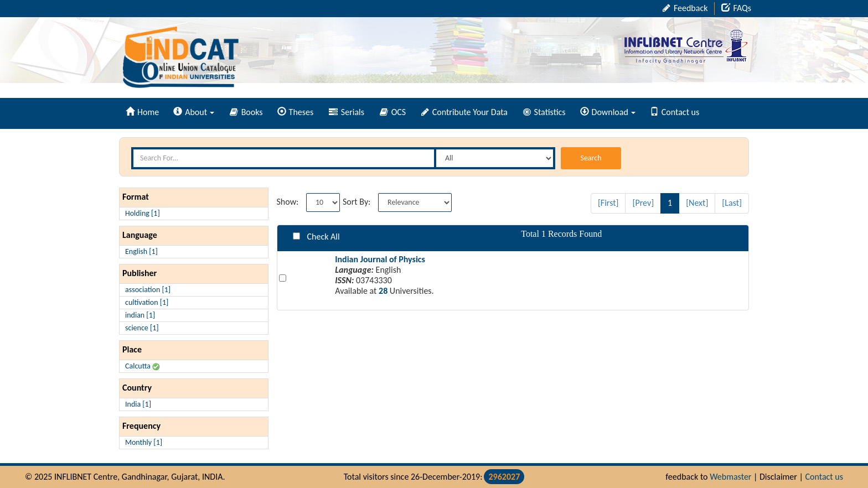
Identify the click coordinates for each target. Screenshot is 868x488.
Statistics (544, 112)
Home (142, 112)
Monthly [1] (144, 442)
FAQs (736, 8)
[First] (608, 203)
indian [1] (140, 315)
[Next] (697, 203)
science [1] (142, 328)
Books (246, 112)
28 (383, 291)
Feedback (685, 8)
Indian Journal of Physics (380, 259)
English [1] (141, 251)
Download (608, 112)
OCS (393, 112)
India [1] (138, 404)
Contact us (675, 112)
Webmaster (730, 477)
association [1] (148, 290)
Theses (296, 112)
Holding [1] (143, 213)
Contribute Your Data (464, 112)
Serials (347, 112)
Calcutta (142, 366)
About (194, 112)
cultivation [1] (147, 302)
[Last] (732, 203)
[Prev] (643, 203)
